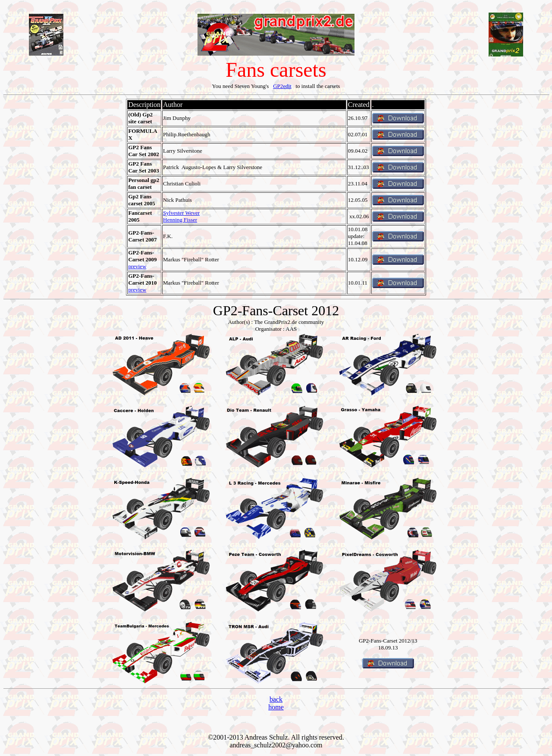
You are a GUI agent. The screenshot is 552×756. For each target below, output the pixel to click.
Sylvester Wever (181, 213)
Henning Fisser (180, 220)
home (276, 707)
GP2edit (282, 86)
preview (137, 266)
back (276, 699)
